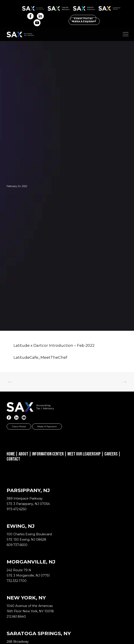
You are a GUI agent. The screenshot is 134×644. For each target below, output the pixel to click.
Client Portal (19, 426)
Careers (111, 454)
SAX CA (59, 8)
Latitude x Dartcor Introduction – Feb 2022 (54, 345)
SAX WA (84, 8)
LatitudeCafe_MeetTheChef (40, 357)
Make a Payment (84, 21)
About (23, 454)
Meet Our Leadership (84, 454)
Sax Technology (109, 8)
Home (11, 454)
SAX (33, 8)
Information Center (48, 454)
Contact (13, 459)
